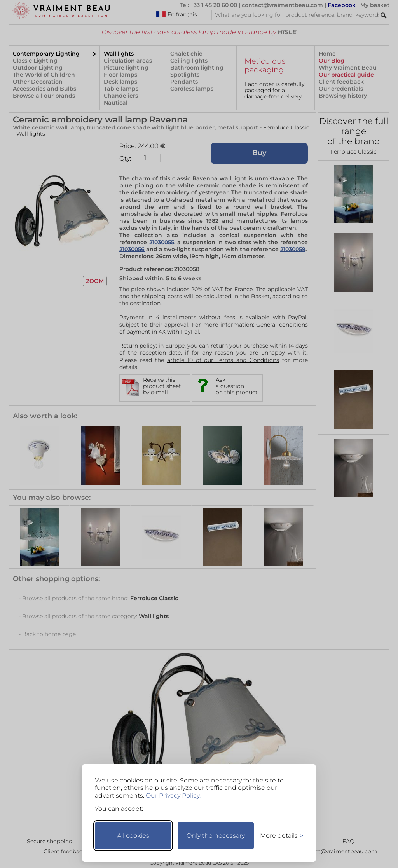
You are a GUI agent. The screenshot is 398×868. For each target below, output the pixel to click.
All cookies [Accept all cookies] (133, 836)
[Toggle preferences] (278, 836)
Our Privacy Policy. (173, 796)
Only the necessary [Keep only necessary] (216, 836)
